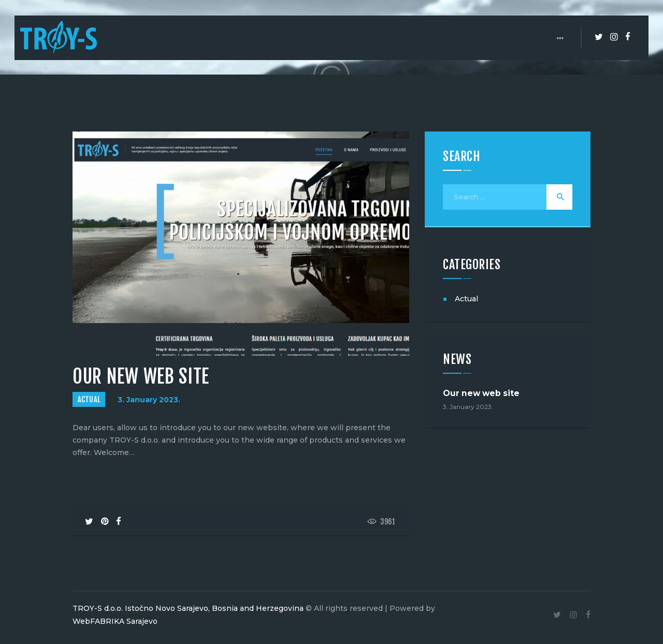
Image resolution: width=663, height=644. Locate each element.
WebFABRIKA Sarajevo (115, 621)
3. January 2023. (149, 400)
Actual (89, 399)
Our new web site (481, 394)
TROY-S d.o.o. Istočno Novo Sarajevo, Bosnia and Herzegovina (188, 608)
